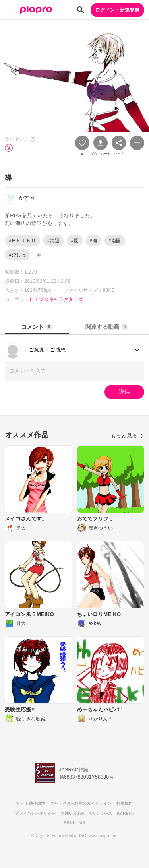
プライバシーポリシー (35, 813)
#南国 (115, 241)
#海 (94, 241)
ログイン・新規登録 (117, 10)
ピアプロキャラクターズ (56, 299)
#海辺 (54, 241)
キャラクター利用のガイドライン (81, 803)
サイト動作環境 (31, 803)
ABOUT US (74, 823)
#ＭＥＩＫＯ (22, 241)
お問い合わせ (73, 813)
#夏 (74, 241)
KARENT (126, 813)
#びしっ (17, 255)
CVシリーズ (101, 813)
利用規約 (124, 803)
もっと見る (128, 436)
